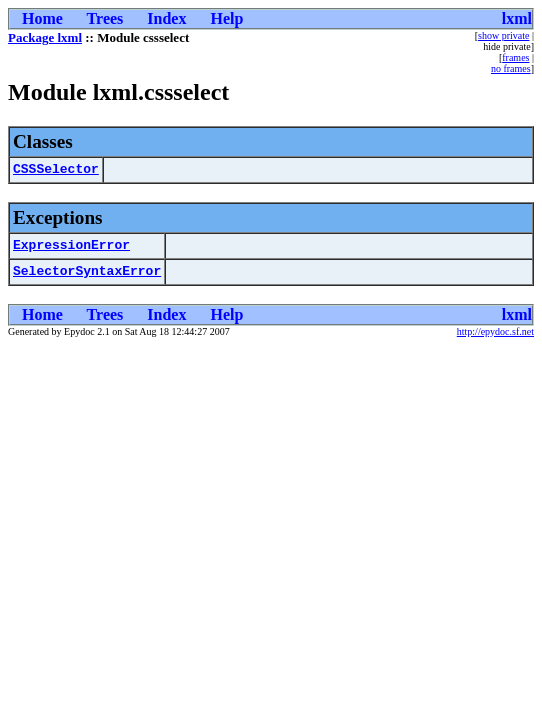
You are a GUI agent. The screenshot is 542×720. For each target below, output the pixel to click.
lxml (517, 18)
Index (166, 18)
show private (503, 35)
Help (226, 18)
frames (515, 57)
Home (42, 18)
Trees (105, 18)
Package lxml (45, 37)
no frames (511, 68)
